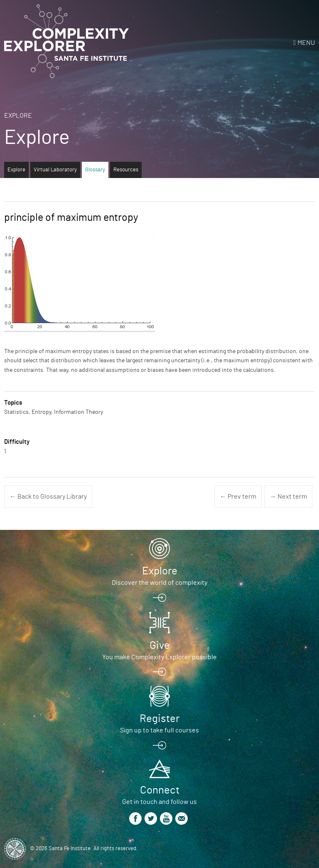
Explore (18, 116)
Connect (160, 790)
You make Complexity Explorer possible (159, 657)
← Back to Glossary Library (48, 497)
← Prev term (238, 497)
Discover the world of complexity (159, 583)
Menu (306, 43)
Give (160, 645)
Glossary (95, 170)
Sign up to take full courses (159, 730)
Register (159, 719)
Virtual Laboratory (55, 170)
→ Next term (288, 497)
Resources (126, 170)
